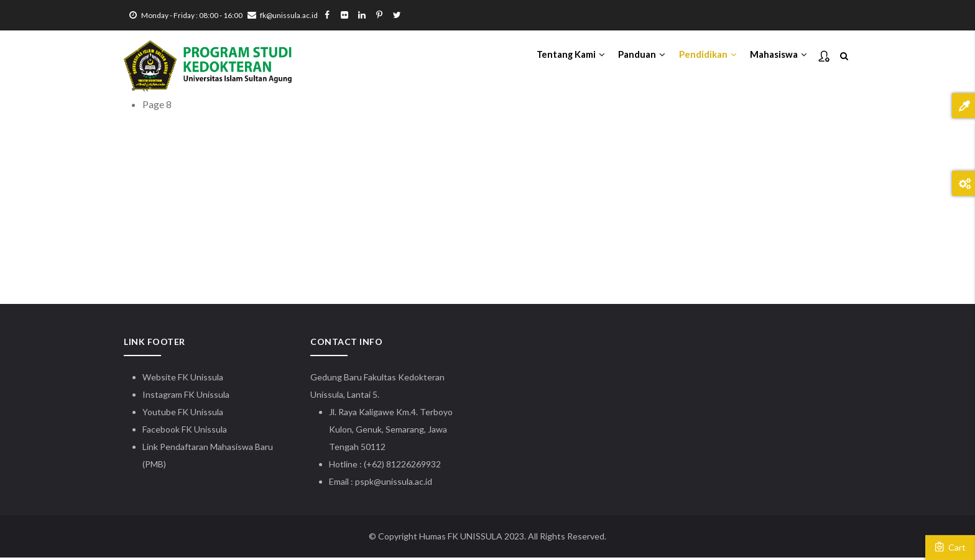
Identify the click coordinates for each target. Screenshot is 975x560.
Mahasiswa (778, 57)
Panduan (638, 57)
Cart (950, 547)
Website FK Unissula (183, 379)
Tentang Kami (565, 57)
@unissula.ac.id (403, 484)
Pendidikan (705, 57)
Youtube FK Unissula (184, 414)
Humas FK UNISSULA (461, 539)
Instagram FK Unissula (186, 397)
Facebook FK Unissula (185, 432)
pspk (364, 484)
